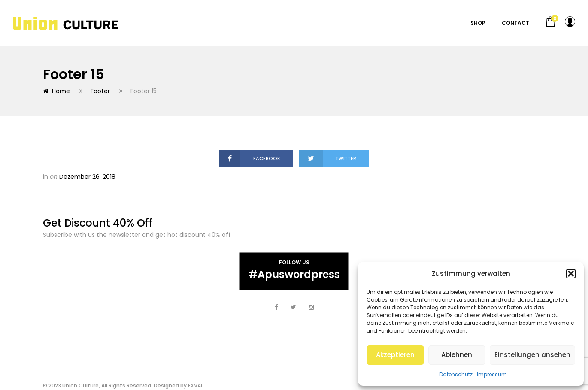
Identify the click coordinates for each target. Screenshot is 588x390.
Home (56, 91)
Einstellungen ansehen (532, 355)
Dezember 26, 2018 (87, 177)
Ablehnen (457, 355)
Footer (100, 91)
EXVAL (195, 385)
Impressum (492, 374)
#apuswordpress (294, 274)
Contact (515, 23)
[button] (571, 274)
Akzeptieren (395, 355)
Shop (478, 23)
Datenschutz (456, 374)
